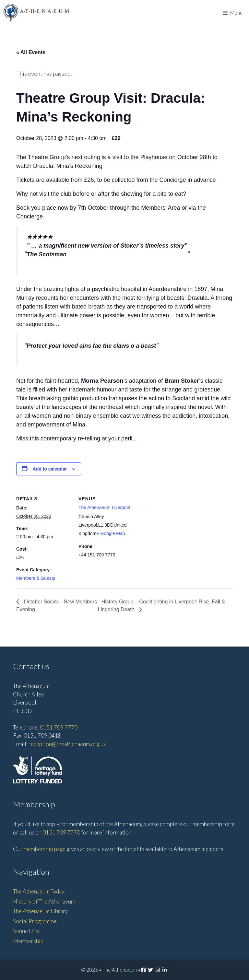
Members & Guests (36, 578)
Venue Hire (26, 931)
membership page (45, 849)
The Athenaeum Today (39, 891)
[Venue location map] (175, 531)
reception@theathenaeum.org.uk (67, 744)
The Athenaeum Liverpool (104, 507)
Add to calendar (50, 469)
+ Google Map (111, 533)
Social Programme (35, 921)
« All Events (31, 52)
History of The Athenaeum (44, 901)
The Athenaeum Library (40, 911)
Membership (28, 941)
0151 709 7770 (59, 727)
